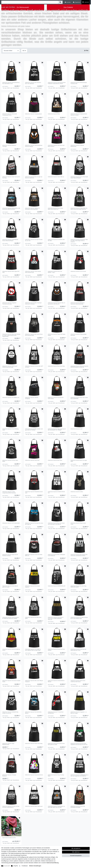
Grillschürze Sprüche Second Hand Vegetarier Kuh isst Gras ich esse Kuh (79, 744)
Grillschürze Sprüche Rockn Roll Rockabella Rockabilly (78, 807)
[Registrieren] (77, 2)
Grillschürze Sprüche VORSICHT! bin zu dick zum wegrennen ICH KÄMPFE (79, 775)
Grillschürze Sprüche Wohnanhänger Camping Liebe (79, 83)
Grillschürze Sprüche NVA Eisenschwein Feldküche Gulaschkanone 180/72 (57, 83)
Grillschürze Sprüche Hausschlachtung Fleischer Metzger (34, 146)
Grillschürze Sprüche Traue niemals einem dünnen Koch (33, 272)
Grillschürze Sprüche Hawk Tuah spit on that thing (11, 177)
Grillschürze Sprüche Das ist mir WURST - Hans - (55, 272)
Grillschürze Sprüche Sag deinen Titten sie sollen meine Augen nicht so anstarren (79, 241)
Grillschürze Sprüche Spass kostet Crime (78, 524)
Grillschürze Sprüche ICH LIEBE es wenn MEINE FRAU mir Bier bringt (33, 650)
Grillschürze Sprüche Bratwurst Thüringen (9, 146)
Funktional (25, 866)
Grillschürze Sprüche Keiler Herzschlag (34, 743)
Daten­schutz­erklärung (52, 863)
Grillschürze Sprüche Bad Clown (55, 460)
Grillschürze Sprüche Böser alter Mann (56, 366)
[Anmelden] (68, 2)
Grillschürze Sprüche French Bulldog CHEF (10, 429)
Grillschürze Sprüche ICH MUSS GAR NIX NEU (56, 240)
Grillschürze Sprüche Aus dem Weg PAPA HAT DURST (78, 587)
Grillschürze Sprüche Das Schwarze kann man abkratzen (33, 83)
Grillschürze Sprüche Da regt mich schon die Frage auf (34, 524)
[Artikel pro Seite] (24, 51)
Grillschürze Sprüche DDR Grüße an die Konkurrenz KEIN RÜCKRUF (11, 209)
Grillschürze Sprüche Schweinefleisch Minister (56, 681)
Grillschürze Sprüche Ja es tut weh (78, 271)
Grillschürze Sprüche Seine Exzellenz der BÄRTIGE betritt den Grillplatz (11, 618)
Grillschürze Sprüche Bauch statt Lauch (34, 806)
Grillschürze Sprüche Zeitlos (77, 492)
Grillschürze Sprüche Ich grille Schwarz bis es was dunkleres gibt (79, 618)
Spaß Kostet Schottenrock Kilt (9, 838)
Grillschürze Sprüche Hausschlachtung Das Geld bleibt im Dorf (11, 83)
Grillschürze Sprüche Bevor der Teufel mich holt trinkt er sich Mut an (56, 524)
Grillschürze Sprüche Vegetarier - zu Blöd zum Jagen (79, 713)
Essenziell (7, 866)
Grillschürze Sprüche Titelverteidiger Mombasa (79, 335)
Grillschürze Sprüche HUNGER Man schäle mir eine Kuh (10, 713)
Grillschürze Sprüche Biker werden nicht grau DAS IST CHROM (34, 429)
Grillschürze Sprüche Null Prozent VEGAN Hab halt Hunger (10, 367)
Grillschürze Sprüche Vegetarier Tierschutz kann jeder (9, 303)
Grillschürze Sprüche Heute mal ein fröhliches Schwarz (10, 555)
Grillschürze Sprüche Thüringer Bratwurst (9, 775)
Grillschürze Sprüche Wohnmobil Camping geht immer (10, 114)
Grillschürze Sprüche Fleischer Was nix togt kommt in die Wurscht (56, 303)
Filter (86, 51)
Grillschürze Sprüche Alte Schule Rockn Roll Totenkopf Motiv (34, 335)
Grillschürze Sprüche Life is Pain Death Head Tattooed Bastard (79, 177)
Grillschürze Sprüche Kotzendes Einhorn (34, 775)
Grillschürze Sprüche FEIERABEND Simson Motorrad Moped (10, 240)
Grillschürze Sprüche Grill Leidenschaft (11, 523)
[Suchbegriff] (30, 2)
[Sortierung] (11, 51)
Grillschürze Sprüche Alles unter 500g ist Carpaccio (34, 681)
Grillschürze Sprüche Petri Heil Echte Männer (33, 713)
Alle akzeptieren (76, 848)
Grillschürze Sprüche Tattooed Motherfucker (77, 146)
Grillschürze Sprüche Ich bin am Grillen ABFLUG (34, 555)
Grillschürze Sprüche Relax (54, 114)
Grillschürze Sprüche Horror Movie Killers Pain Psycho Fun (55, 209)
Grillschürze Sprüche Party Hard (32, 460)
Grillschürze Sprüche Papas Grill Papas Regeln (57, 335)
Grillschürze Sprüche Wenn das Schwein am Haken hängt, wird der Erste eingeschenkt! (11, 335)
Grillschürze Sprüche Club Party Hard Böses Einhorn (56, 146)
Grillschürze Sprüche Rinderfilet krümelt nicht (34, 492)
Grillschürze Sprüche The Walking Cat (11, 398)
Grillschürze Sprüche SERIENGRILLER (57, 586)
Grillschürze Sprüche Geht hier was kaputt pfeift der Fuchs (78, 650)
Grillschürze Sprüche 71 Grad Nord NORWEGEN (56, 713)
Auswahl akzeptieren (76, 856)
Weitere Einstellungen (35, 866)
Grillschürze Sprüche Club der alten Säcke (10, 461)
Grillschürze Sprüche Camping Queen (33, 114)
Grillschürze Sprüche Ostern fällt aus (56, 177)
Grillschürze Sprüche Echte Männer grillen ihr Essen (10, 587)
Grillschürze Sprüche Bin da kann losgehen (32, 587)
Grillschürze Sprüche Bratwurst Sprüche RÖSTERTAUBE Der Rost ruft (79, 367)
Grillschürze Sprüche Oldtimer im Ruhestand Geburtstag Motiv (32, 209)
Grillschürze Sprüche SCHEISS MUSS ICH (56, 492)
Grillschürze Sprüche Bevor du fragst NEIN (79, 461)
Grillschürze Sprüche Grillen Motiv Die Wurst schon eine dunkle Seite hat (79, 209)
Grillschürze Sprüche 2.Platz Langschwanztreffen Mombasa (9, 492)
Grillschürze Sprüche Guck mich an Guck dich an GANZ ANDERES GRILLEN (56, 618)
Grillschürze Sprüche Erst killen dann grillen (33, 618)
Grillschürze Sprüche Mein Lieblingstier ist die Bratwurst (56, 555)
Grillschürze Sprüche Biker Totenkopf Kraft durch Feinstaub (33, 303)
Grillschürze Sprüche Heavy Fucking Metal (56, 775)
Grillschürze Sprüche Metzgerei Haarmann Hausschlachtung (77, 303)
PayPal (16, 866)
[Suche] (60, 2)
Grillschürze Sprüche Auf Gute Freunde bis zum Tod (34, 240)
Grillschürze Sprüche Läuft (76, 429)
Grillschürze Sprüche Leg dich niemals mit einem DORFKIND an (11, 807)
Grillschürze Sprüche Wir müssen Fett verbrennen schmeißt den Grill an (79, 555)
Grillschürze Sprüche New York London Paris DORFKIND (79, 398)
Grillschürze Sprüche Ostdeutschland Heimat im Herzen (79, 114)
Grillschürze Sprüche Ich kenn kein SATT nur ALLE (34, 367)
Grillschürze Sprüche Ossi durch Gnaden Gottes (11, 681)
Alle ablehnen (76, 852)
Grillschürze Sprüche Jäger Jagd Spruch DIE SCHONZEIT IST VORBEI (57, 429)
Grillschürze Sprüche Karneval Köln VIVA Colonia (56, 398)
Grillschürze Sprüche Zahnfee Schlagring (32, 398)
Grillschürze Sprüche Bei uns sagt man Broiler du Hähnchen (34, 177)
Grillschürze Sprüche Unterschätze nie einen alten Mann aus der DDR (56, 807)
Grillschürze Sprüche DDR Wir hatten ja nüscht (11, 650)
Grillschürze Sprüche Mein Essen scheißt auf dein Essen (78, 681)
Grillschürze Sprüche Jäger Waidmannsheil (8, 744)
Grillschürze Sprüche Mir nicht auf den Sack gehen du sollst (56, 744)
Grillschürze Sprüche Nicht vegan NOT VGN (11, 272)
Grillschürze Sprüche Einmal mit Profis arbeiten (56, 650)
